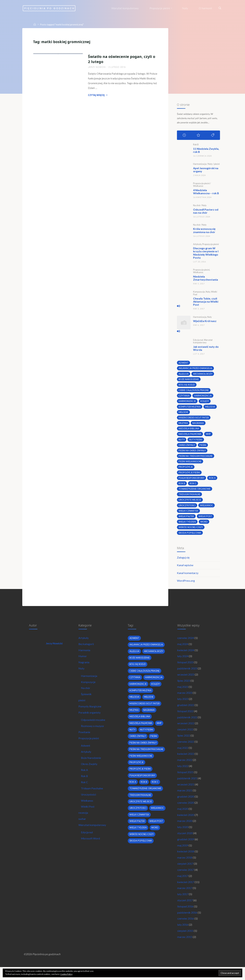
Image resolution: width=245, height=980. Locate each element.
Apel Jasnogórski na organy (206, 170)
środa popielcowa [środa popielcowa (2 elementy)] (190, 535)
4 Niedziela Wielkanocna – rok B (206, 192)
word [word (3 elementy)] (205, 524)
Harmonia (84, 654)
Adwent (86, 752)
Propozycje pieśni (48, 92)
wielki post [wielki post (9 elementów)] (206, 518)
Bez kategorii (87, 648)
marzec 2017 (185, 899)
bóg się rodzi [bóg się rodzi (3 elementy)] (187, 385)
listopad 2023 (185, 667)
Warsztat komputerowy (203, 341)
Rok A (85, 777)
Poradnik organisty (90, 718)
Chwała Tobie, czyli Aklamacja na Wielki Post (206, 301)
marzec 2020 (185, 830)
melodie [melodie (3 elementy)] (183, 412)
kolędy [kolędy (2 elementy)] (205, 401)
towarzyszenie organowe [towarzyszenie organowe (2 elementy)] (195, 491)
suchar (82, 827)
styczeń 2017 (185, 911)
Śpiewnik (87, 699)
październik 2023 (187, 673)
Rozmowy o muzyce (93, 732)
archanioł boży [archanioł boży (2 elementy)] (203, 374)
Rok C (85, 790)
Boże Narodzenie (91, 765)
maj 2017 (183, 886)
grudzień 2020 (186, 805)
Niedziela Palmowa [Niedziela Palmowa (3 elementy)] (190, 435)
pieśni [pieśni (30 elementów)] (204, 446)
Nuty (210, 165)
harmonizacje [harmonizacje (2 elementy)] (187, 401)
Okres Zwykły (90, 771)
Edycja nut (198, 340)
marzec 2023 (185, 698)
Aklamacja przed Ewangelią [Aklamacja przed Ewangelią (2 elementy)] (196, 368)
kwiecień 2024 (186, 654)
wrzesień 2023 (186, 679)
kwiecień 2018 (186, 861)
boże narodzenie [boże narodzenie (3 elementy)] (189, 379)
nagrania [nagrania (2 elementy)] (199, 424)
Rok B (196, 146)
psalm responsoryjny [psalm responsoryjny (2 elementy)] (192, 479)
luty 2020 (183, 836)
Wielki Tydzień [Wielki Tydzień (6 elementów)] (187, 524)
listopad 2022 (185, 717)
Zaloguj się (183, 560)
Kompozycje (199, 292)
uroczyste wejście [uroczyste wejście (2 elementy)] (190, 502)
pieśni (217, 165)
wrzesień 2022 (186, 729)
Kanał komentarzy (187, 576)
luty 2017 (183, 905)
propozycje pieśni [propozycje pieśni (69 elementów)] (189, 474)
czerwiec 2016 (186, 930)
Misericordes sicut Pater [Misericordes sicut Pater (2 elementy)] (194, 418)
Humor (83, 660)
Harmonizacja (200, 165)
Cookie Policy (66, 974)
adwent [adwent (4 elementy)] (183, 362)
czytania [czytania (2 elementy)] (184, 396)
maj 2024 (183, 648)
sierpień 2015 (185, 942)
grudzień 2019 (186, 848)
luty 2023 (183, 704)
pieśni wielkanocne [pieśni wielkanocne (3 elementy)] (190, 463)
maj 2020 (183, 817)
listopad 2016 (185, 917)
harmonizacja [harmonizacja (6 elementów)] (203, 396)
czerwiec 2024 (186, 642)
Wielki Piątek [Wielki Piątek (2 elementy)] (186, 518)
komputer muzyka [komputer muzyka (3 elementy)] (190, 407)
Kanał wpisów (185, 568)
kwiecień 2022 (186, 761)
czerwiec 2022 (186, 748)
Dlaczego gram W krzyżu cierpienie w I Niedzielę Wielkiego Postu (206, 253)
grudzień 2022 (186, 711)
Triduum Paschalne (92, 796)
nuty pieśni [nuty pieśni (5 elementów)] (196, 440)
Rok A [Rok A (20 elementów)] (213, 479)
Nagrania (84, 667)
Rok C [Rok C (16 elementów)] (193, 485)
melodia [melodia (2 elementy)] (211, 407)
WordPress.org (186, 584)
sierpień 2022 (185, 736)
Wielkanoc (198, 187)
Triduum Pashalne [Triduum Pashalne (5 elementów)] (189, 496)
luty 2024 (183, 660)
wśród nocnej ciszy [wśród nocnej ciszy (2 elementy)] (191, 529)
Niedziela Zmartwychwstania (205, 278)
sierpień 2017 (185, 873)
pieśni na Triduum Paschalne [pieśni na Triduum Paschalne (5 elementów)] (196, 457)
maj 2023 (183, 692)
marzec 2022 (185, 767)
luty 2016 (183, 936)
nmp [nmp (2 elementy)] (209, 435)
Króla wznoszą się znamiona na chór (204, 231)
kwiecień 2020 (186, 823)
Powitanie (84, 738)
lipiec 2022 (184, 742)
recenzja (84, 821)
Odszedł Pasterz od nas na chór (206, 212)
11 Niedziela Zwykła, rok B (206, 151)
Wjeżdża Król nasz (205, 321)
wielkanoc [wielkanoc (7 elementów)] (207, 507)
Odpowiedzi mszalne (94, 726)
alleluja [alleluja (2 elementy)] (183, 374)
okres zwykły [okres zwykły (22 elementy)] (187, 446)
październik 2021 (187, 786)
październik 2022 (187, 723)
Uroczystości (71, 92)
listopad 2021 (185, 779)
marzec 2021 (185, 798)
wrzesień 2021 (186, 792)
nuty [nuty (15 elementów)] (182, 440)
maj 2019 (183, 855)
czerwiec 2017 (186, 880)
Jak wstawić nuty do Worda (206, 348)
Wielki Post (88, 815)
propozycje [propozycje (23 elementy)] (186, 468)
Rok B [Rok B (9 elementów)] (182, 485)
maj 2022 (183, 754)
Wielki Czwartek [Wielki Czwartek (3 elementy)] (189, 513)
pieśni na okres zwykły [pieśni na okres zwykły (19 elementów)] (193, 451)
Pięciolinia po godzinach (58, 8)
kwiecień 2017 (186, 892)
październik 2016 (187, 924)
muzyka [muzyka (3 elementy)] (183, 424)
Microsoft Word (91, 848)
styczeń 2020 (185, 842)
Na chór (197, 206)
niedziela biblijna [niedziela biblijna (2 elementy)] (189, 429)
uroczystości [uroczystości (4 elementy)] (187, 507)
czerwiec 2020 (186, 811)
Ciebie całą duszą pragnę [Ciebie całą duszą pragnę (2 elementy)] (194, 390)
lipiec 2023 (184, 685)
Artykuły (197, 244)
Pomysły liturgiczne (90, 712)
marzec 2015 (185, 949)
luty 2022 (183, 773)
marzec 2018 (185, 867)
